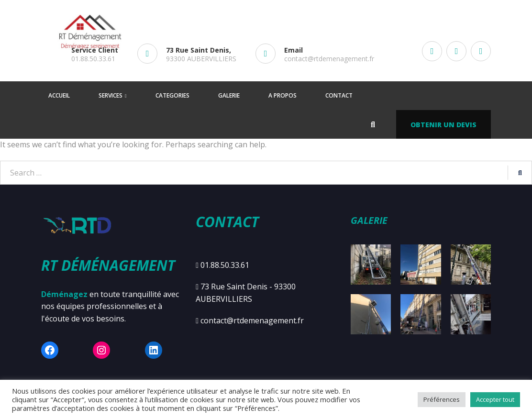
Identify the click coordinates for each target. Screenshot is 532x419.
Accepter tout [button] (495, 399)
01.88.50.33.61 (93, 59)
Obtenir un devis (443, 125)
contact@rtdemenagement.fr (329, 59)
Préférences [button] (442, 399)
